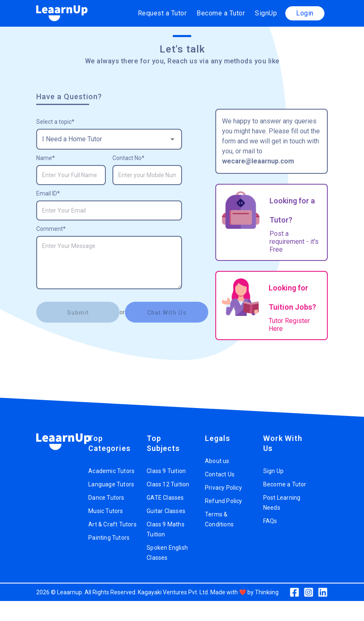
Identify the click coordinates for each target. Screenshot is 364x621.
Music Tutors (106, 511)
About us (217, 461)
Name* (46, 158)
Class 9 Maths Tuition (166, 529)
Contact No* (128, 158)
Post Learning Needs (282, 503)
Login (305, 13)
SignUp (266, 13)
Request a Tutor (162, 13)
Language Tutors (111, 484)
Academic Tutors (111, 471)
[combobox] (109, 139)
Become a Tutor (221, 13)
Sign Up (273, 471)
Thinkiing (267, 592)
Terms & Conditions (219, 519)
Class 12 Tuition (168, 484)
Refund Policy (224, 501)
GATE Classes (165, 498)
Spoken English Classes (167, 553)
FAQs (270, 521)
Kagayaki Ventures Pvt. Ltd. (173, 592)
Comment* (51, 229)
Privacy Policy (223, 488)
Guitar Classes (166, 511)
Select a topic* (55, 122)
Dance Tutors (106, 498)
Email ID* (48, 193)
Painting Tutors (109, 538)
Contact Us (220, 474)
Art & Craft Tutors (112, 524)
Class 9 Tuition (166, 471)
